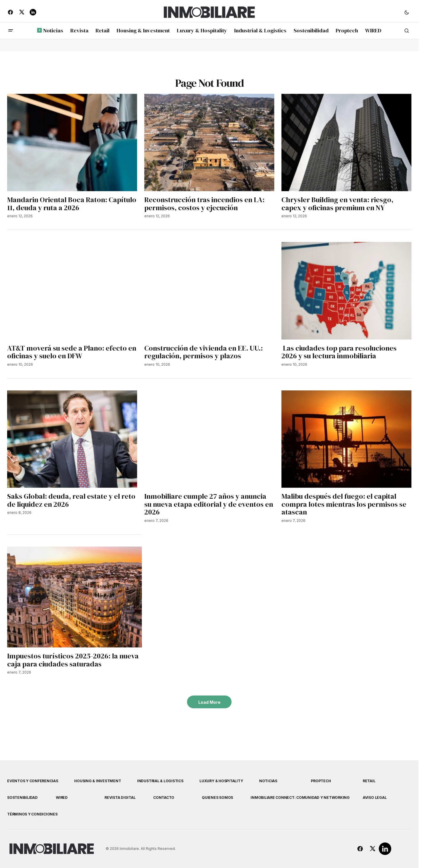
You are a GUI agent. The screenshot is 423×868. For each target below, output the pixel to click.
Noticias (268, 781)
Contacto (164, 797)
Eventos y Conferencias (33, 781)
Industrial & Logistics (160, 781)
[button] (407, 12)
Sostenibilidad (22, 797)
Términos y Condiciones (32, 814)
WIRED (62, 797)
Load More (209, 702)
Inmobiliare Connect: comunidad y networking (300, 797)
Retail (369, 781)
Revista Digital (120, 797)
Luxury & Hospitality (221, 781)
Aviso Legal (375, 797)
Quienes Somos (217, 797)
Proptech (321, 781)
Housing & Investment (98, 781)
